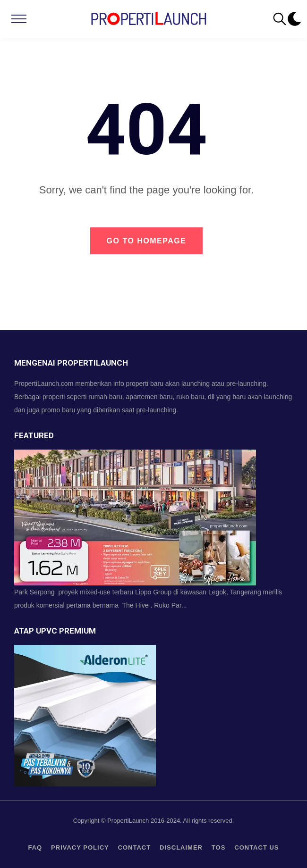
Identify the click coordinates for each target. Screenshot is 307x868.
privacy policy (80, 847)
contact (135, 847)
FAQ (35, 847)
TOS (219, 847)
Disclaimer (181, 847)
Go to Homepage (147, 241)
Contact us (256, 847)
